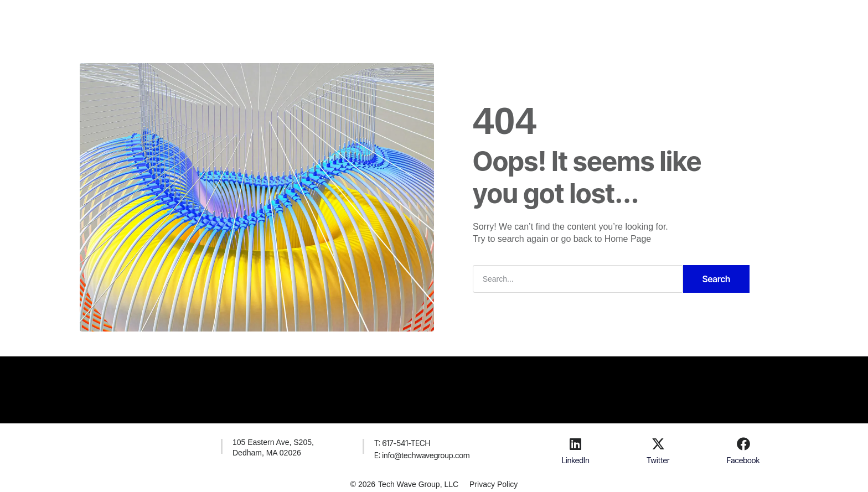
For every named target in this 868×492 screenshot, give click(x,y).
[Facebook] (743, 444)
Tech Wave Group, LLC (418, 484)
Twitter (658, 460)
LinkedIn (576, 460)
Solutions (366, 19)
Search (717, 279)
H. (326, 19)
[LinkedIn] (576, 444)
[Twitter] (658, 444)
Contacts (476, 19)
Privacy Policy (494, 484)
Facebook (743, 460)
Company (421, 19)
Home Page (628, 239)
